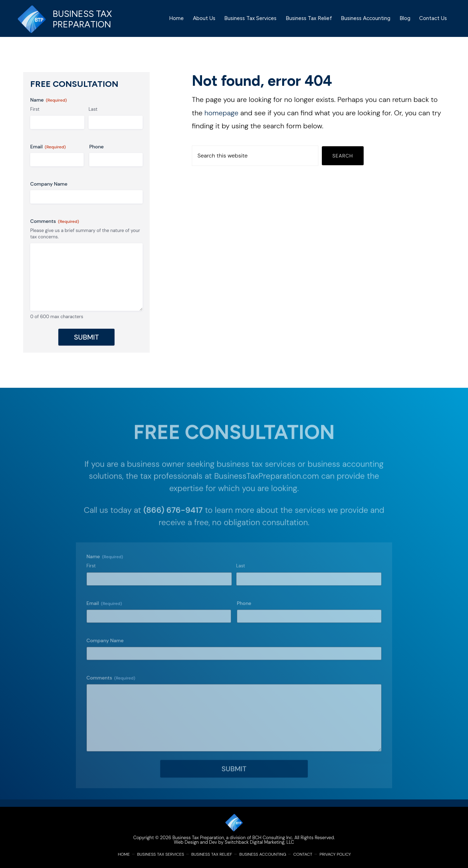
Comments (55, 228)
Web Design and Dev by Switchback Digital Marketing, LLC (234, 842)
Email (48, 154)
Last (93, 116)
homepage (222, 120)
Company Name (49, 191)
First (35, 116)
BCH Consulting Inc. (273, 838)
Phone (96, 154)
